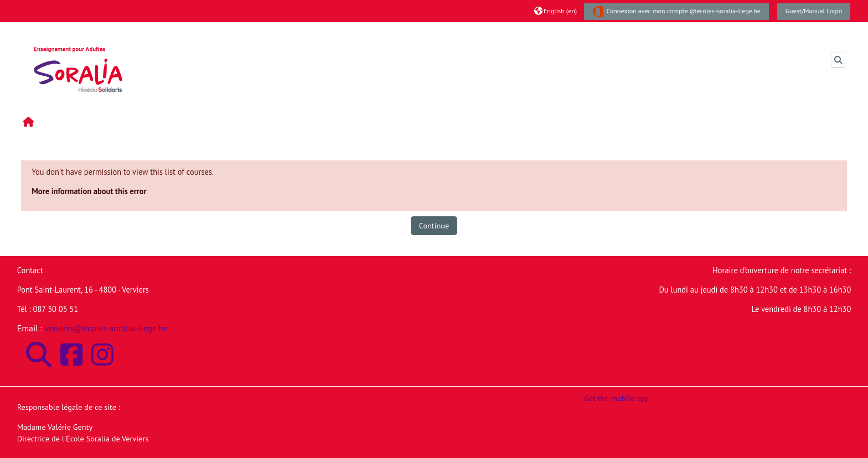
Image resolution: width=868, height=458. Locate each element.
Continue (434, 225)
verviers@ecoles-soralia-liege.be (107, 328)
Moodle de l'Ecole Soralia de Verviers (225, 33)
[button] (556, 11)
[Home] (78, 59)
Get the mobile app (616, 398)
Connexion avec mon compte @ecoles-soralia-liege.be (676, 12)
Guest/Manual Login (814, 11)
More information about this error (89, 191)
